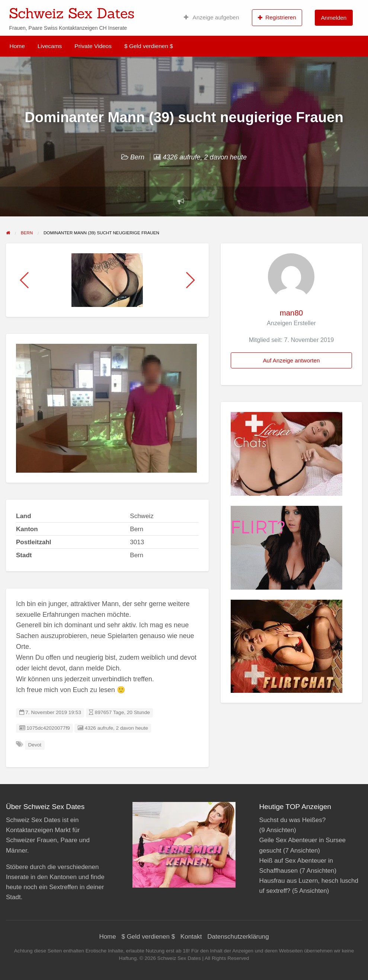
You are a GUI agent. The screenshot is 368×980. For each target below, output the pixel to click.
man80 (291, 313)
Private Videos (93, 46)
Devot (35, 745)
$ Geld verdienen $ (149, 46)
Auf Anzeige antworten (291, 360)
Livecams (50, 46)
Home (17, 46)
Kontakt (191, 937)
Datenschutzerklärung (238, 937)
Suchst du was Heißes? (293, 820)
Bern (137, 157)
